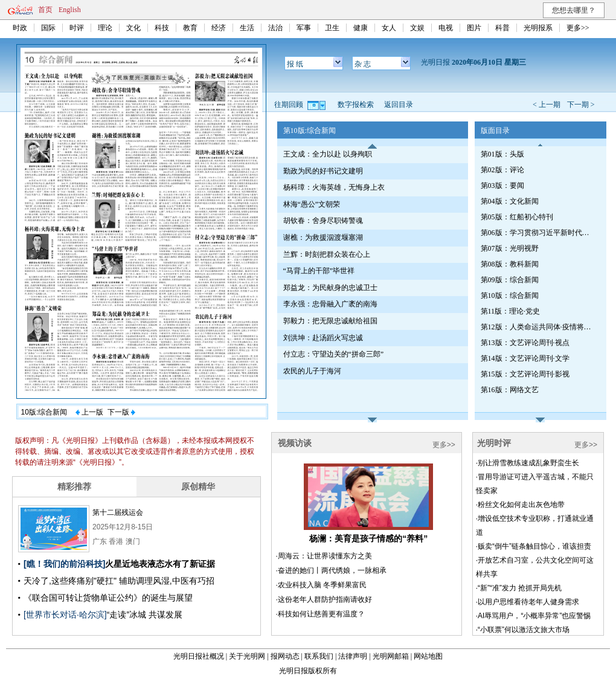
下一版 (121, 412)
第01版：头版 (502, 154)
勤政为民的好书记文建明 (323, 171)
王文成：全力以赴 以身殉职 (328, 154)
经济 (219, 28)
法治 (275, 28)
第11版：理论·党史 (511, 311)
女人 (389, 28)
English (70, 10)
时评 (77, 28)
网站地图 (428, 656)
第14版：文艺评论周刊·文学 (525, 358)
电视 (446, 28)
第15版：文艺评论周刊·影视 (525, 374)
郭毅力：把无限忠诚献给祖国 (330, 321)
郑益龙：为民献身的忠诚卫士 (330, 288)
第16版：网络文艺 (510, 390)
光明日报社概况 (199, 656)
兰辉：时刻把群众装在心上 (327, 254)
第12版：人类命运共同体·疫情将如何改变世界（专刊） (538, 327)
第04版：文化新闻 (510, 201)
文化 (133, 28)
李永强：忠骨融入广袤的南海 (330, 304)
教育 (190, 28)
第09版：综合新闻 (510, 280)
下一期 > (581, 105)
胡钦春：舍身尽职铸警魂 (323, 221)
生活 (247, 28)
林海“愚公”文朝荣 (312, 204)
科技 (162, 28)
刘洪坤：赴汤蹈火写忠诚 (323, 338)
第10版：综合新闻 (510, 295)
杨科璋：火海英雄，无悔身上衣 (334, 187)
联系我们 (319, 656)
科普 (502, 28)
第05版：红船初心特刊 (517, 217)
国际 (48, 28)
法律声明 (353, 656)
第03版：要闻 (502, 186)
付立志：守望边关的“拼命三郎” (334, 354)
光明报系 (538, 28)
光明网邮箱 (391, 656)
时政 (20, 28)
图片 (474, 28)
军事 (304, 28)
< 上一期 (547, 105)
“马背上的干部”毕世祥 (319, 271)
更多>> (578, 28)
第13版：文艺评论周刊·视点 (525, 343)
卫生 (332, 28)
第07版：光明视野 (510, 248)
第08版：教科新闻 (510, 264)
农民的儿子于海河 (312, 371)
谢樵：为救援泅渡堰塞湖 (323, 237)
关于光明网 (247, 656)
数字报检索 (356, 105)
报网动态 (285, 656)
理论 (105, 28)
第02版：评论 (502, 170)
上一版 (89, 412)
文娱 (417, 28)
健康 (361, 28)
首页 (45, 10)
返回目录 (399, 105)
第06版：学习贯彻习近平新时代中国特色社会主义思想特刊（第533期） (538, 233)
